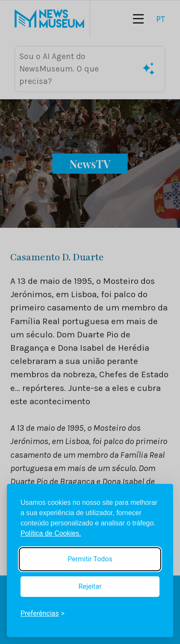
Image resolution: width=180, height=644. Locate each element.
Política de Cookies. (51, 533)
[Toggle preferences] (43, 614)
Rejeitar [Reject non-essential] (90, 586)
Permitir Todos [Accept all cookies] (90, 559)
